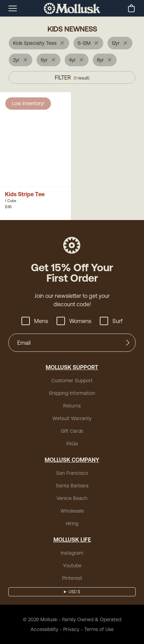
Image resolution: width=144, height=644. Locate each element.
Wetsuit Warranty (72, 418)
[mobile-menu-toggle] (13, 8)
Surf (111, 321)
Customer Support (72, 381)
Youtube (72, 566)
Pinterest (72, 578)
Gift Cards (72, 431)
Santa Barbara (72, 486)
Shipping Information (72, 393)
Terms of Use (99, 629)
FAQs (72, 444)
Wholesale (72, 511)
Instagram (72, 553)
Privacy (71, 629)
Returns (72, 406)
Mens (35, 321)
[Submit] (128, 343)
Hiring (72, 523)
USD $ (74, 592)
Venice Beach (72, 498)
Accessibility (44, 629)
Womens (74, 321)
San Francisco (72, 473)
